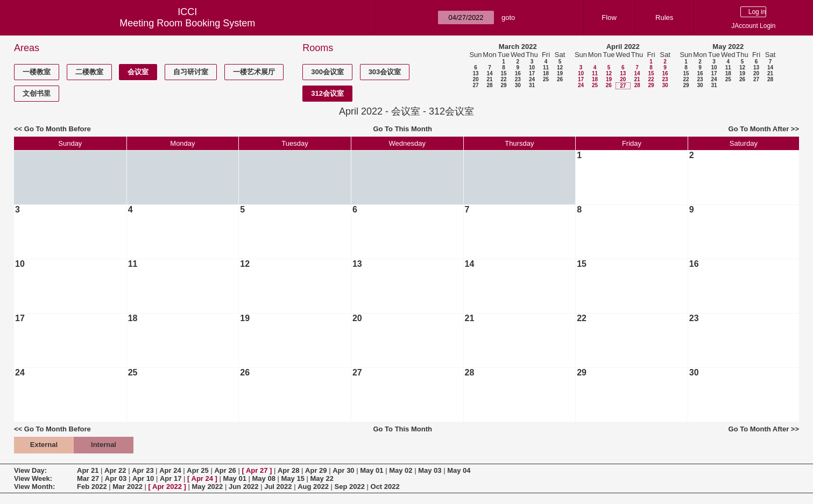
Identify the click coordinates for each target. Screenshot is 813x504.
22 (503, 79)
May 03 (430, 470)
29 (503, 85)
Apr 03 (116, 478)
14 (489, 73)
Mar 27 (88, 478)
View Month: (34, 487)
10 (532, 68)
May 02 (401, 470)
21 (489, 79)
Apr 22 (115, 470)
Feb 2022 (92, 487)
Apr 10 (143, 478)
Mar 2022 (128, 487)
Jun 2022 (244, 487)
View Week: (33, 478)
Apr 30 (343, 470)
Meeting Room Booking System (187, 23)
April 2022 (623, 47)
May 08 (264, 478)
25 (546, 79)
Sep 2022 (350, 487)
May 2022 (728, 47)
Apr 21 (88, 470)
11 (546, 68)
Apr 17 (171, 478)
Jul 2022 (278, 487)
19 (560, 73)
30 (518, 85)
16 (518, 73)
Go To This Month (402, 129)
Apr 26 (225, 470)
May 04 (459, 470)
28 (489, 85)
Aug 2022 (313, 487)
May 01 (372, 470)
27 (475, 85)
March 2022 (518, 47)
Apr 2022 (167, 487)
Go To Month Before (58, 129)
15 (503, 73)
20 (475, 79)
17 (532, 73)
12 (560, 68)
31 (532, 85)
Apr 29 (316, 470)
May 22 (322, 478)
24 (532, 79)
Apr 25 (197, 470)
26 (560, 79)
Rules (664, 17)
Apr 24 (170, 470)
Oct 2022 (385, 487)
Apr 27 (257, 470)
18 (546, 73)
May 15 (293, 478)
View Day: (30, 470)
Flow (609, 17)
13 (475, 73)
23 (518, 79)
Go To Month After (759, 129)
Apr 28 (288, 470)
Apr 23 (143, 470)
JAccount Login (753, 26)
